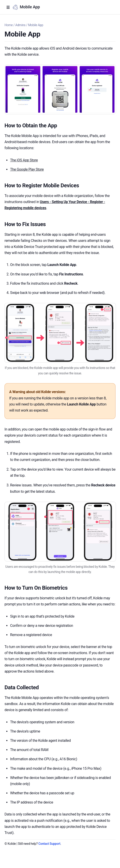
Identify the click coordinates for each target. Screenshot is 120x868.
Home (9, 25)
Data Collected (22, 687)
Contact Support (49, 844)
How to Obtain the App (31, 126)
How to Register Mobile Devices (42, 186)
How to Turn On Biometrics (36, 588)
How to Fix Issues (25, 224)
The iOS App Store (24, 160)
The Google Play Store (27, 169)
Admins (20, 25)
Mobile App (36, 25)
